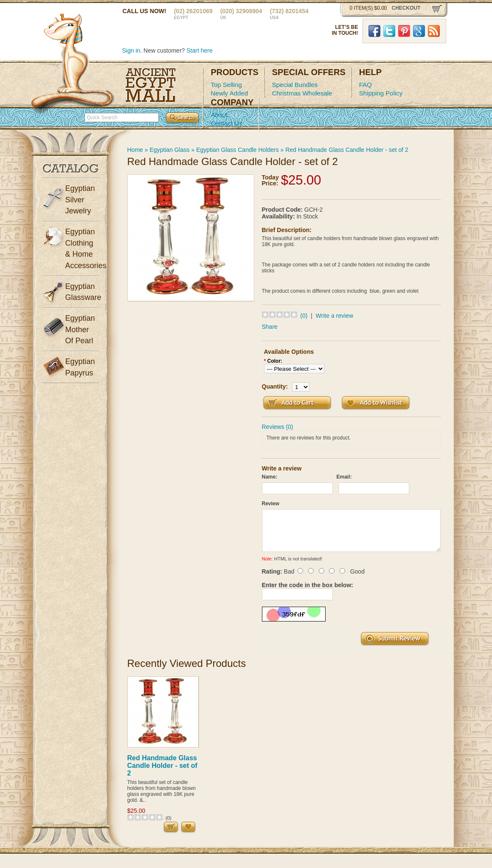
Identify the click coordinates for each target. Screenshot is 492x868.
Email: (344, 477)
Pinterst (404, 31)
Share (270, 327)
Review (271, 504)
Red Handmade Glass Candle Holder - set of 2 (347, 150)
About (219, 115)
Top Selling (226, 85)
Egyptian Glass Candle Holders (238, 150)
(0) (304, 316)
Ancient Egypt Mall (151, 85)
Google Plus (419, 31)
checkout (406, 8)
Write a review (335, 316)
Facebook (374, 31)
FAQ (365, 85)
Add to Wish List (376, 403)
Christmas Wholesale (302, 93)
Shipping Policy (381, 93)
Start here (199, 50)
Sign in (131, 50)
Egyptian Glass (169, 150)
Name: (270, 477)
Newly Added (230, 93)
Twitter (389, 31)
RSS (434, 31)
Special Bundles (295, 85)
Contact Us (227, 123)
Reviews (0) (278, 427)
